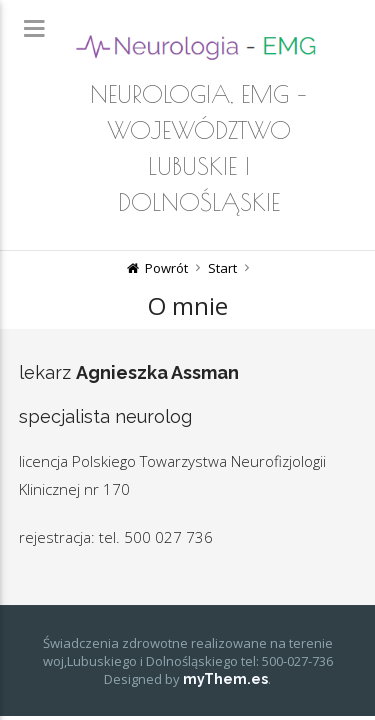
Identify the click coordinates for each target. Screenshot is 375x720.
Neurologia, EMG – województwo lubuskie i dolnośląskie (198, 148)
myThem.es (225, 679)
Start (222, 268)
